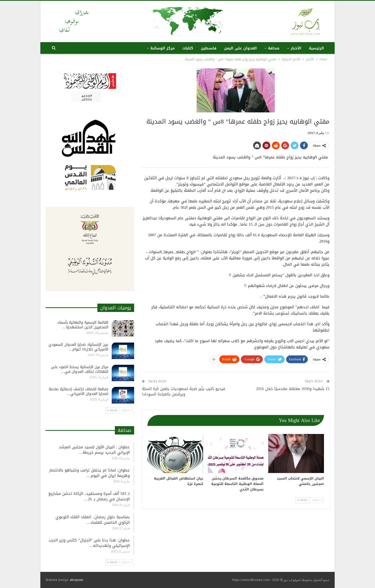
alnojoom (77, 580)
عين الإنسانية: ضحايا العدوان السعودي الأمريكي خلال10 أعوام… (78, 347)
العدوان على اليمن (240, 48)
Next (302, 500)
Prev (317, 500)
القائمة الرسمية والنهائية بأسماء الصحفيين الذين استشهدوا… (83, 325)
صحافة (274, 48)
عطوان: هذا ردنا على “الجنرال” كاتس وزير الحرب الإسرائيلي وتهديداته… (89, 543)
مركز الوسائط (163, 48)
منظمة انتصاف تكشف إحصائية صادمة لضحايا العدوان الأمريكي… (79, 391)
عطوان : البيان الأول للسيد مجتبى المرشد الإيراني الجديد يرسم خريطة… (94, 450)
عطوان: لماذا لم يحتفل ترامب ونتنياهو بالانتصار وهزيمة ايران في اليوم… (89, 473)
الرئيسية (316, 48)
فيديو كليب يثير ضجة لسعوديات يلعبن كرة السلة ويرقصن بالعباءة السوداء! (184, 391)
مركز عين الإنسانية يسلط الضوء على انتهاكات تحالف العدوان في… (80, 369)
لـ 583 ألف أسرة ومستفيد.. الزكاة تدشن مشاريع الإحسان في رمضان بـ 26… (89, 496)
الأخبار (296, 48)
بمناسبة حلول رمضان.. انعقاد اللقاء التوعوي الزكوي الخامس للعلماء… (93, 520)
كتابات (188, 48)
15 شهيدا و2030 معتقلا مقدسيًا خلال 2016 (293, 389)
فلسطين (209, 48)
